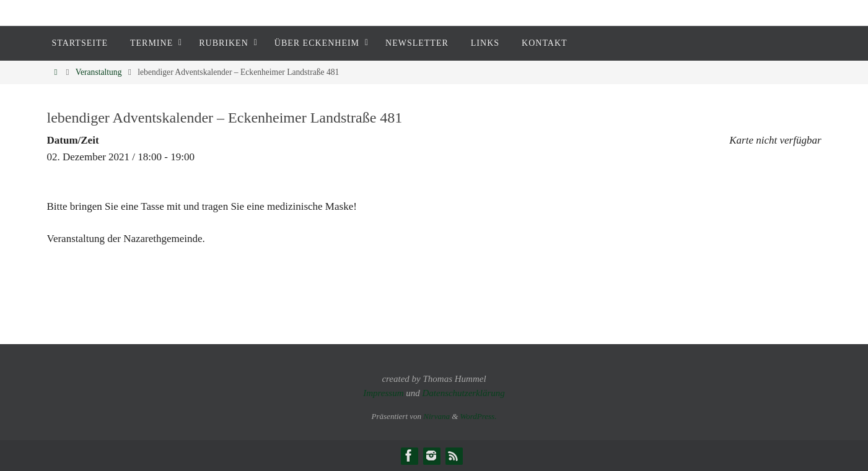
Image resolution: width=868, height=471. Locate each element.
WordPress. (479, 416)
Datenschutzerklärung (463, 393)
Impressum (383, 393)
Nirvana (436, 416)
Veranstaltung (99, 72)
